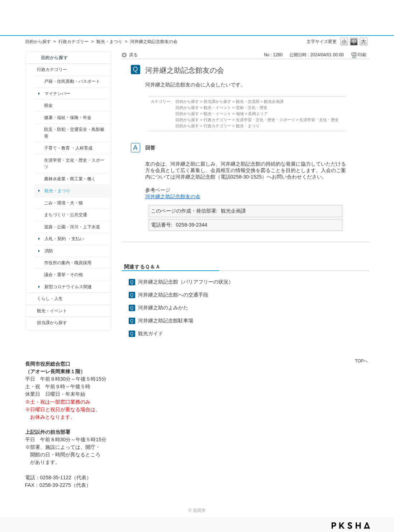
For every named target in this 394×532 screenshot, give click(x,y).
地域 (240, 114)
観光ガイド (151, 333)
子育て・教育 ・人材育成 (68, 148)
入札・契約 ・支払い (64, 239)
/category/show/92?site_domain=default (39, 105)
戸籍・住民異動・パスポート (72, 81)
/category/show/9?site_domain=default (32, 323)
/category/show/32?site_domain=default (39, 263)
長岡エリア (258, 114)
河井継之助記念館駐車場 (166, 320)
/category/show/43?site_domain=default (39, 164)
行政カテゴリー (73, 42)
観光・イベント (52, 311)
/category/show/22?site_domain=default (39, 203)
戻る (133, 55)
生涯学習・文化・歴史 (319, 120)
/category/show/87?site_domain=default (39, 227)
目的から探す (38, 42)
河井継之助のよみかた (163, 308)
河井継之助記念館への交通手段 (173, 295)
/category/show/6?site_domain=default (39, 215)
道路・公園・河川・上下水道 (72, 227)
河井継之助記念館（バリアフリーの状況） (186, 282)
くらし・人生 (50, 299)
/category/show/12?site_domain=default (32, 299)
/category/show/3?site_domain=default (32, 70)
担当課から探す (52, 323)
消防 (49, 251)
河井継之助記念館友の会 (173, 196)
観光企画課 (274, 101)
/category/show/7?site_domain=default (39, 81)
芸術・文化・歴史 (252, 108)
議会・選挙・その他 (63, 275)
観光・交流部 (248, 101)
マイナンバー (57, 94)
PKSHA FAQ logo (351, 526)
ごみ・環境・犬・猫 (63, 203)
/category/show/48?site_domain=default (39, 148)
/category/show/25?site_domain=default (39, 133)
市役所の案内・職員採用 (68, 263)
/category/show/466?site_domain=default (39, 275)
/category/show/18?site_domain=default (32, 311)
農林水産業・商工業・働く (70, 179)
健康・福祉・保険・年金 (68, 118)
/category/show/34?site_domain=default (39, 179)
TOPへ (361, 361)
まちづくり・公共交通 (66, 215)
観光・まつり (109, 42)
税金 (48, 105)
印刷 (362, 55)
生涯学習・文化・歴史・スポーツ (74, 163)
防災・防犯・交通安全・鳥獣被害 (74, 133)
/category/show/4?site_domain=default (39, 118)
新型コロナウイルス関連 (68, 287)
